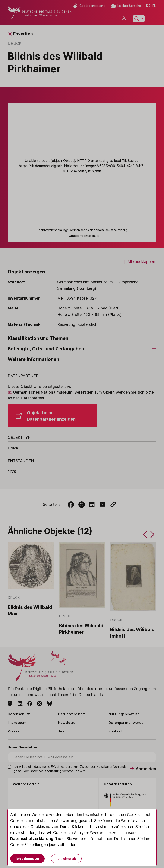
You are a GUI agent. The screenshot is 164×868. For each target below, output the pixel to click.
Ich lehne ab (66, 859)
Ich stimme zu (27, 859)
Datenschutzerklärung (32, 839)
